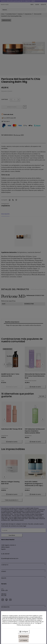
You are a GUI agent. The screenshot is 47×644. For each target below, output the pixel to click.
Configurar (24, 632)
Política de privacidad (24, 625)
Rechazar (24, 636)
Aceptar (24, 640)
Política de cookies (35, 620)
